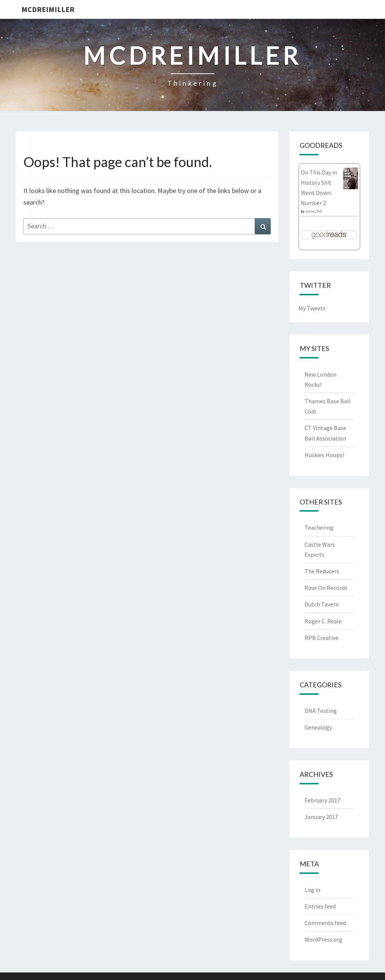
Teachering (319, 527)
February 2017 (322, 800)
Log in (312, 890)
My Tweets (312, 308)
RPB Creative (321, 638)
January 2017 (321, 817)
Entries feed (320, 906)
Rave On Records (326, 588)
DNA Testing (321, 711)
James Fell (314, 211)
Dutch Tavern (322, 604)
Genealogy (318, 727)
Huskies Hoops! (324, 455)
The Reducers (322, 571)
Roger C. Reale (323, 621)
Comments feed (325, 923)
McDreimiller (48, 9)
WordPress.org (324, 939)
